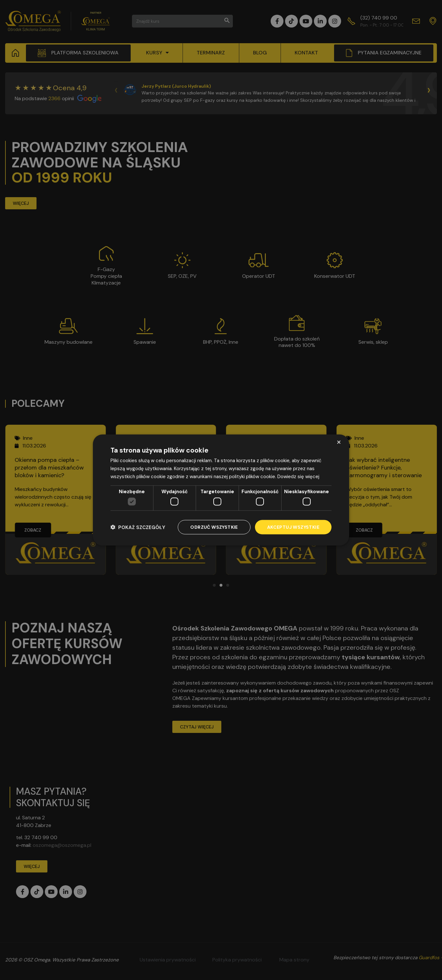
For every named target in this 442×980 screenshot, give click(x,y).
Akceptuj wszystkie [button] (293, 527)
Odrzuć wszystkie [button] (214, 527)
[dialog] (221, 490)
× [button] (339, 442)
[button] (138, 527)
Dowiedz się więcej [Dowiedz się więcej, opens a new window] (298, 476)
